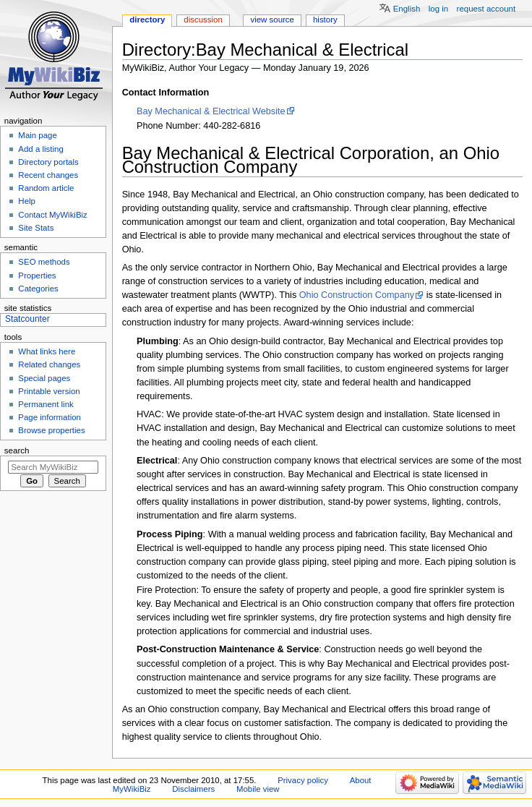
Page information (50, 417)
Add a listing (40, 149)
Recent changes (48, 175)
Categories (38, 289)
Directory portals (48, 162)
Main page (38, 135)
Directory (147, 20)
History (325, 20)
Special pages (44, 378)
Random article (46, 188)
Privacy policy (303, 780)
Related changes (49, 364)
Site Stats (36, 228)
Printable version (49, 391)
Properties (37, 276)
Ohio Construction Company (357, 295)
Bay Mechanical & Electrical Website (211, 111)
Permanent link (46, 404)
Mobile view (258, 789)
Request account (486, 9)
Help (27, 201)
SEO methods (44, 262)
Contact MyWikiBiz (52, 215)
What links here (47, 351)
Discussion (203, 20)
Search (17, 451)
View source (272, 20)
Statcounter (27, 319)
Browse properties (51, 430)
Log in (438, 9)
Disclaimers (193, 789)
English (407, 9)
